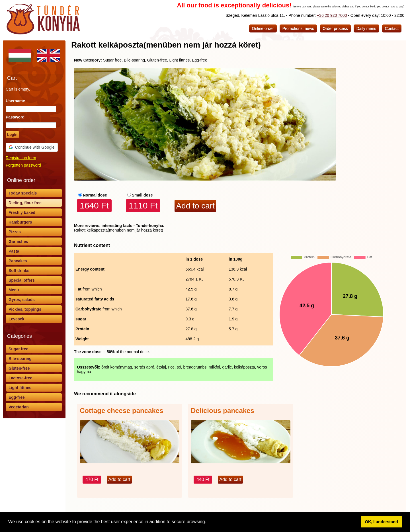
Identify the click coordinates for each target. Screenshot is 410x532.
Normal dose (95, 195)
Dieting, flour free (25, 203)
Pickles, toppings (25, 309)
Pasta (14, 251)
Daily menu (366, 28)
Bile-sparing (20, 359)
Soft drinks (19, 271)
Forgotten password (23, 165)
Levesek (16, 319)
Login (12, 135)
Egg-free (17, 397)
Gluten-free (19, 368)
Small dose (142, 195)
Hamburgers (20, 222)
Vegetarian (19, 407)
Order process (335, 28)
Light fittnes (20, 388)
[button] (208, 522)
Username (15, 101)
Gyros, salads (22, 300)
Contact (392, 28)
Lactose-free (20, 378)
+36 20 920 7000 (332, 15)
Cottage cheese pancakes (121, 411)
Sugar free (18, 349)
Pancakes (18, 261)
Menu (14, 290)
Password (15, 117)
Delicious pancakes (223, 411)
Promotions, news (298, 28)
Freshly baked (22, 212)
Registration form (21, 158)
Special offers (22, 280)
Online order (263, 28)
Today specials (23, 193)
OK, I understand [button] (382, 522)
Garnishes (18, 242)
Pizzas (15, 232)
